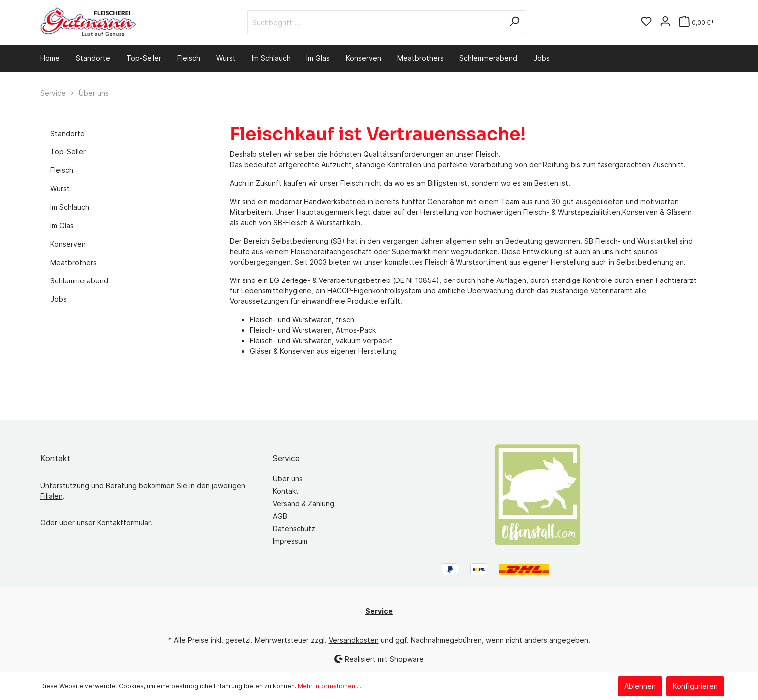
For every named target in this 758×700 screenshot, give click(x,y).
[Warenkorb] (696, 23)
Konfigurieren (695, 686)
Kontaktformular (124, 522)
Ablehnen (640, 686)
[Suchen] (515, 22)
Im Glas (62, 225)
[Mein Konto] (665, 22)
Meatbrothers (74, 262)
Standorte (68, 133)
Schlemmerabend (79, 281)
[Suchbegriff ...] (375, 22)
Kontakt (286, 491)
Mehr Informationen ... (329, 686)
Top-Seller (68, 152)
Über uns (288, 479)
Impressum (290, 541)
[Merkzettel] (646, 22)
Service (286, 458)
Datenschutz (294, 528)
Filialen (52, 496)
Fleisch (62, 170)
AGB (280, 516)
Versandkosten (354, 640)
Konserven (68, 244)
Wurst (60, 189)
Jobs (59, 299)
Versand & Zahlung (303, 503)
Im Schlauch (70, 207)
